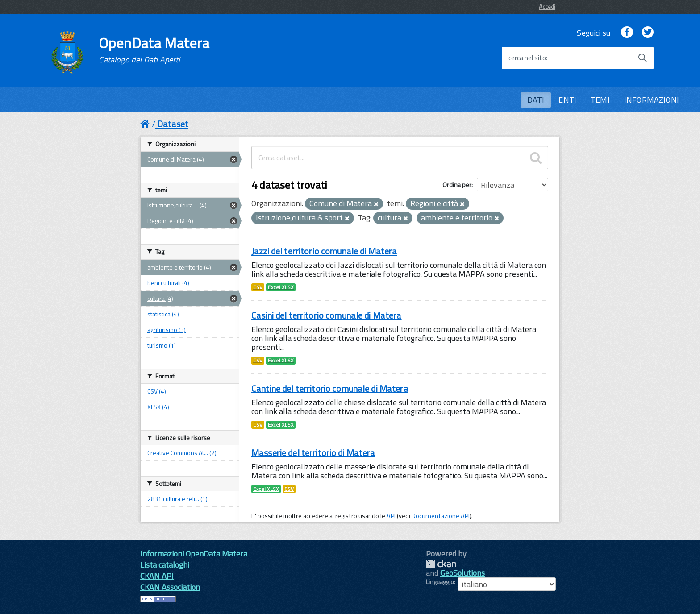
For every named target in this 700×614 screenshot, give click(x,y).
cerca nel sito (527, 58)
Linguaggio (440, 582)
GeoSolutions (462, 573)
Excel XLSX (281, 287)
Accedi (547, 7)
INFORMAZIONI (652, 100)
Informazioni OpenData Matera (194, 554)
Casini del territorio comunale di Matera (327, 315)
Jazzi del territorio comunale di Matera (324, 251)
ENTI (567, 100)
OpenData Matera (154, 50)
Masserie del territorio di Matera (313, 453)
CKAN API (157, 576)
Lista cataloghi (165, 565)
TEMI (600, 100)
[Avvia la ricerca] (642, 58)
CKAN (441, 564)
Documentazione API (441, 516)
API (391, 516)
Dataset (173, 124)
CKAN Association (170, 587)
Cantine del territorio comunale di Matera (330, 388)
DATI (536, 100)
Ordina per (457, 185)
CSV (258, 287)
